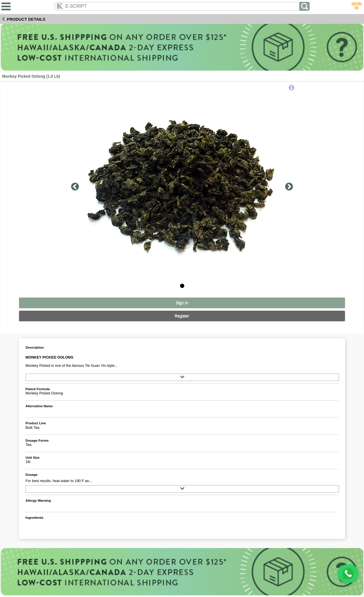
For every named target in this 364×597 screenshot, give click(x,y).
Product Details (26, 19)
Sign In (182, 303)
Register (182, 316)
